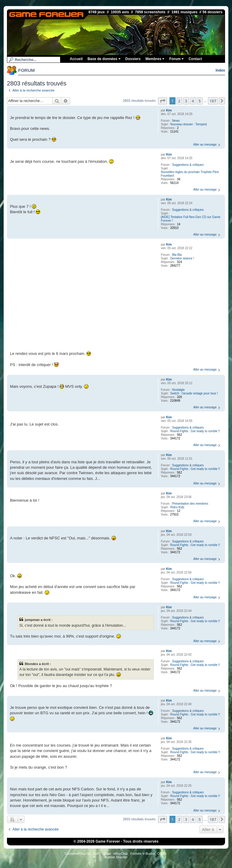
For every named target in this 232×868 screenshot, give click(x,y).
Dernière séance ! (182, 258)
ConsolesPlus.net (78, 854)
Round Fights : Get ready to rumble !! (195, 431)
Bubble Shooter (116, 857)
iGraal (106, 854)
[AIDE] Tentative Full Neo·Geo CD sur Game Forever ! (190, 219)
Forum (176, 59)
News (176, 121)
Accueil (76, 59)
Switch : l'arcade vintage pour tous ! (194, 393)
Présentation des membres (190, 504)
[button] (163, 101)
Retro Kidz (177, 507)
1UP (96, 854)
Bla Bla (177, 255)
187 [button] (213, 101)
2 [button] (179, 101)
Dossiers (133, 59)
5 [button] (200, 101)
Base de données (104, 59)
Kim (169, 110)
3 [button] (186, 101)
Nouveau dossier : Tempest (189, 124)
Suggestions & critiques (188, 165)
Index (220, 70)
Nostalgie (179, 390)
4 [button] (193, 101)
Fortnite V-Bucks (142, 854)
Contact (195, 59)
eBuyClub (121, 854)
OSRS (162, 854)
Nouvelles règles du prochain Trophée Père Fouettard (190, 174)
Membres (155, 59)
